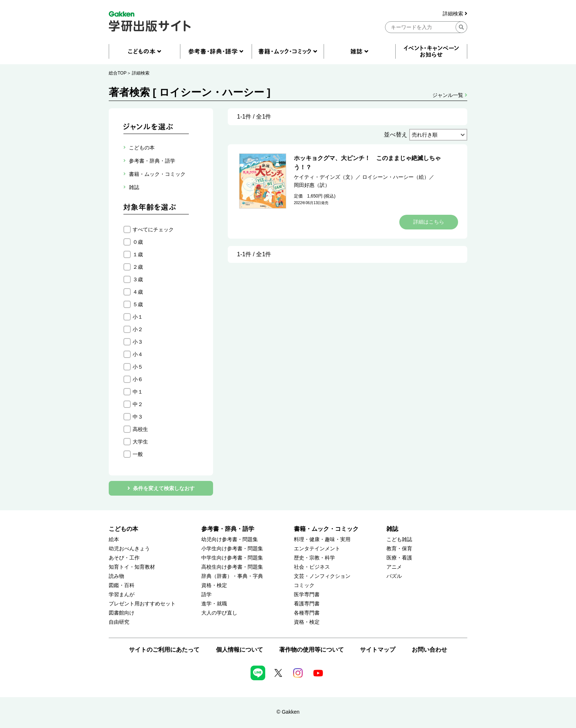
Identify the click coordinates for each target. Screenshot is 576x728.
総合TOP (118, 73)
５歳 (138, 304)
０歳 (138, 242)
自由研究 (119, 622)
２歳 (138, 267)
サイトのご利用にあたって (164, 650)
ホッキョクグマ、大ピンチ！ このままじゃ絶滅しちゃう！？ (367, 163)
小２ (138, 329)
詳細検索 (455, 14)
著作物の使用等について (312, 650)
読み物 (116, 576)
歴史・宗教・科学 (314, 558)
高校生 (140, 429)
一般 (138, 454)
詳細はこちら (429, 222)
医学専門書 (307, 595)
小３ (138, 342)
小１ (138, 317)
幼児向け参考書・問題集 (230, 539)
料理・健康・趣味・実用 (322, 539)
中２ (138, 404)
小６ (138, 379)
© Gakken (288, 712)
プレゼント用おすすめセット (142, 604)
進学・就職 (214, 604)
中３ (138, 417)
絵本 (114, 539)
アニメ (394, 567)
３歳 (138, 279)
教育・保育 (399, 549)
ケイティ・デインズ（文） (325, 177)
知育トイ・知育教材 (132, 567)
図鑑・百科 (122, 585)
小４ (138, 354)
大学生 (140, 442)
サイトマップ (378, 650)
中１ (138, 392)
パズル (394, 576)
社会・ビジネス (312, 567)
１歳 (138, 254)
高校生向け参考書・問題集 (232, 567)
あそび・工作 (124, 558)
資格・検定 (214, 585)
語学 (206, 595)
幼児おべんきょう (129, 549)
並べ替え (396, 135)
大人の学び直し (219, 613)
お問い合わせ (429, 650)
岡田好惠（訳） (312, 185)
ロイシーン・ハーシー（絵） (396, 177)
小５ (138, 367)
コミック (304, 585)
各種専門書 (307, 613)
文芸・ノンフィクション (322, 576)
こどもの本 (123, 529)
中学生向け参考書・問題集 (232, 558)
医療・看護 (399, 558)
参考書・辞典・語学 (228, 529)
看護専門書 (307, 604)
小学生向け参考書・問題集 (232, 549)
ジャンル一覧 (450, 95)
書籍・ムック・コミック (326, 529)
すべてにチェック (153, 229)
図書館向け (122, 613)
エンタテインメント (317, 549)
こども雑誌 (399, 539)
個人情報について (240, 650)
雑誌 (392, 529)
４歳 (138, 292)
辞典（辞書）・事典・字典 (232, 576)
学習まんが (122, 595)
